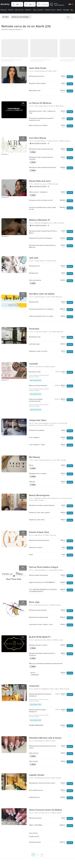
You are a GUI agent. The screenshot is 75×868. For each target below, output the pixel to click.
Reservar (70, 77)
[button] (17, 4)
